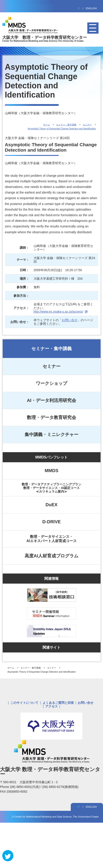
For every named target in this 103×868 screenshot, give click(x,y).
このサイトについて (24, 703)
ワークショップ (51, 383)
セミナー (51, 366)
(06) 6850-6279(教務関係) (60, 787)
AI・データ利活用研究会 (51, 400)
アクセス (51, 706)
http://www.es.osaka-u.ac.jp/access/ (58, 312)
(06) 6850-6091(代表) (25, 787)
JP (78, 8)
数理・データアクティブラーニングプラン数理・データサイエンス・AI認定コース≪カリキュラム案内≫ (51, 488)
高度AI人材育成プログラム (51, 556)
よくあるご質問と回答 (58, 703)
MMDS (51, 471)
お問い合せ (70, 320)
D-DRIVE (51, 522)
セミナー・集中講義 (51, 349)
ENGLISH (91, 8)
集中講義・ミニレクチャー (51, 434)
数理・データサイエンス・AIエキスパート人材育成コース (51, 539)
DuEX (51, 505)
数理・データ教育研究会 (51, 417)
